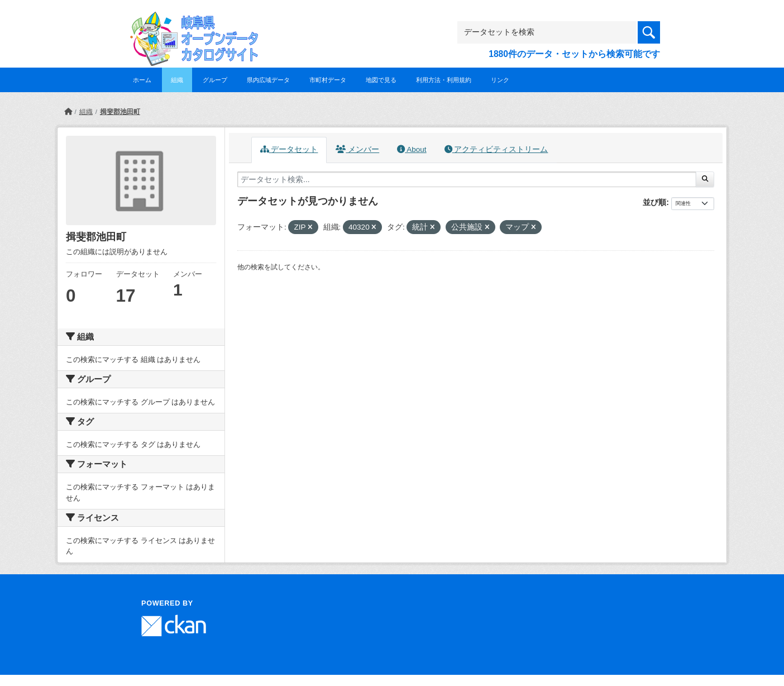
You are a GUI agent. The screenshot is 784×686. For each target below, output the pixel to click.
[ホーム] (68, 112)
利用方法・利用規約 (444, 80)
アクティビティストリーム (496, 149)
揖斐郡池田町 (120, 112)
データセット (289, 149)
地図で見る (381, 80)
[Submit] (705, 179)
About (412, 149)
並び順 (654, 202)
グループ (215, 80)
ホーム (142, 80)
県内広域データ (268, 80)
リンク (500, 80)
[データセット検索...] (467, 179)
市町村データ (328, 80)
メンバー (357, 149)
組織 (177, 80)
